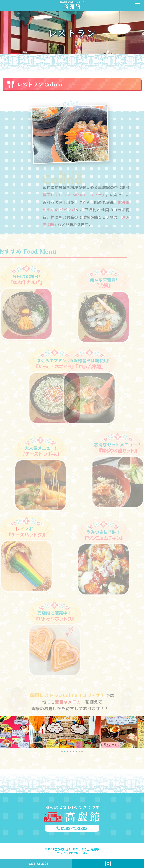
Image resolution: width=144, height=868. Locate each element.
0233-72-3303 (74, 828)
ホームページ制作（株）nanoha (72, 853)
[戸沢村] (72, 5)
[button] (62, 752)
